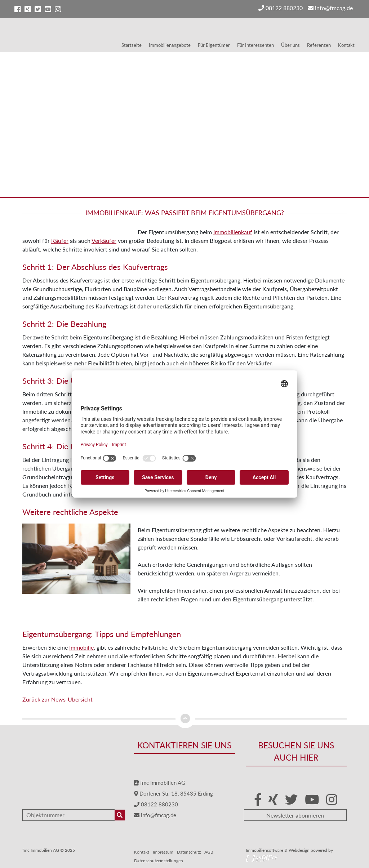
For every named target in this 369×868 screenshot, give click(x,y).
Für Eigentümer (214, 45)
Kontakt (346, 45)
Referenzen (319, 45)
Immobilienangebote (170, 45)
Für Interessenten (255, 45)
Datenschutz (189, 852)
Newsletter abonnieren (295, 815)
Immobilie (81, 647)
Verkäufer (104, 241)
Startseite (132, 45)
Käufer (60, 241)
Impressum (163, 852)
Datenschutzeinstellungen (159, 861)
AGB (209, 852)
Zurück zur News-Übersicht (57, 699)
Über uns (290, 45)
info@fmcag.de (330, 8)
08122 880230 (281, 8)
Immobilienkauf (233, 232)
